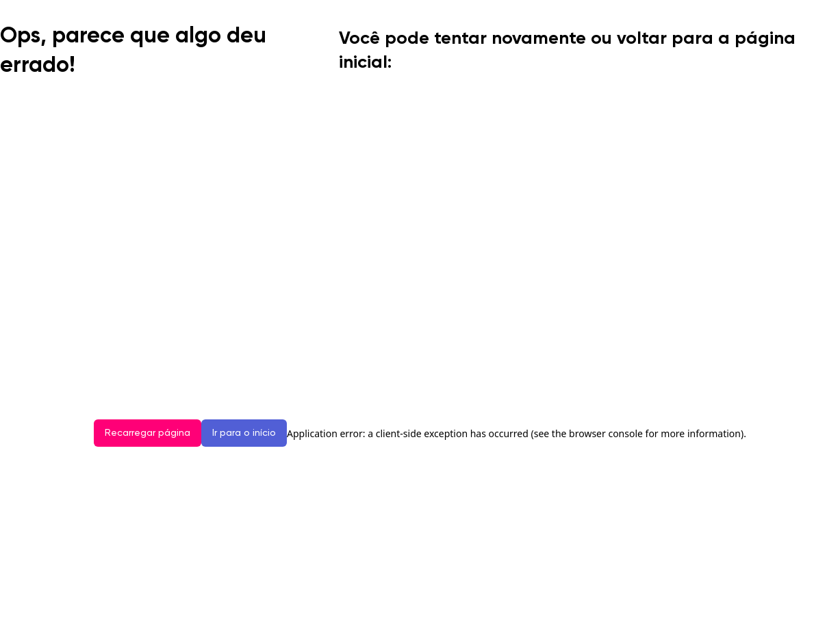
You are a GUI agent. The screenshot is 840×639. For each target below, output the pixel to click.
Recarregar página (148, 433)
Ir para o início (244, 433)
